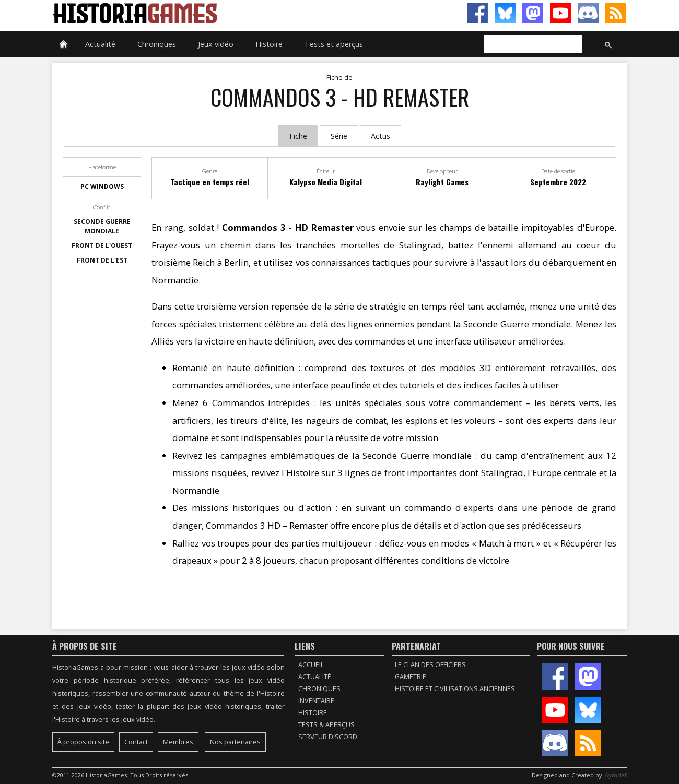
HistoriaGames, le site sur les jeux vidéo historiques (196, 13)
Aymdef (616, 775)
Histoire (269, 44)
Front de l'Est (102, 260)
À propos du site (83, 742)
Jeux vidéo (216, 44)
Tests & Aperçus (326, 725)
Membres (178, 742)
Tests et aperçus (334, 44)
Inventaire (316, 701)
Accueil (311, 665)
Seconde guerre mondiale (102, 226)
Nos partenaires (235, 742)
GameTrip (411, 677)
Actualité (100, 44)
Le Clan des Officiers (430, 665)
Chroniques (157, 44)
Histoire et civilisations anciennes (455, 689)
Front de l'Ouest (102, 246)
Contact (136, 742)
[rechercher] (532, 45)
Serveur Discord (328, 737)
